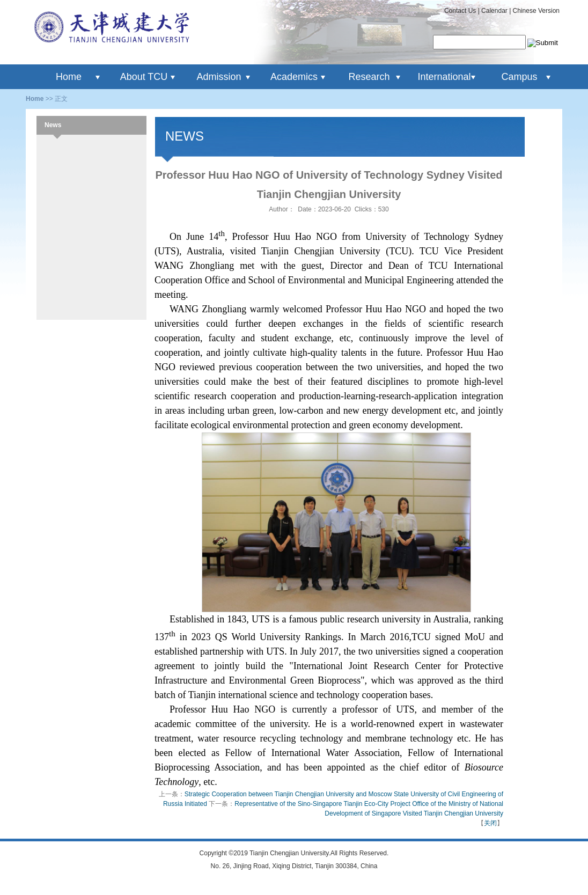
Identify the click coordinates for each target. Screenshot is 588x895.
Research (369, 77)
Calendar (494, 11)
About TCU (144, 77)
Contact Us (460, 11)
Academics (294, 77)
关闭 (490, 823)
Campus (519, 77)
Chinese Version (536, 11)
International (444, 77)
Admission (219, 77)
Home (69, 77)
